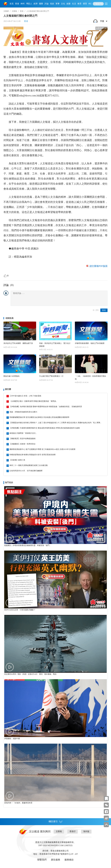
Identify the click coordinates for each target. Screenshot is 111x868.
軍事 (58, 4)
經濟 (36, 4)
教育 (79, 4)
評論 (47, 4)
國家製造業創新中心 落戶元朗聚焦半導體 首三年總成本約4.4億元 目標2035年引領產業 (42, 449)
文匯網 (6, 11)
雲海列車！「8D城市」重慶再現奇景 (18, 803)
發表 (104, 310)
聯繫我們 (42, 860)
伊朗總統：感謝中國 (12, 739)
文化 (63, 4)
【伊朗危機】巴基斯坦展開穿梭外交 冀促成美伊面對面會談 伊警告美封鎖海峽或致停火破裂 (45, 428)
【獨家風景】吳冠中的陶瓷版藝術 (23, 439)
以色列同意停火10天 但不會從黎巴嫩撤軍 (26, 471)
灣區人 (29, 4)
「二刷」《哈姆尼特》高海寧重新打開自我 (90, 378)
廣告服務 (55, 860)
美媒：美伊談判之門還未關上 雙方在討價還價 (55, 345)
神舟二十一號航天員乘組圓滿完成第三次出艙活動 (29, 465)
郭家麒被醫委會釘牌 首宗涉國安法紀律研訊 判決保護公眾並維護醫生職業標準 (39, 417)
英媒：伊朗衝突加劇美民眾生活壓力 (23, 412)
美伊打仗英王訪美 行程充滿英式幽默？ (20, 610)
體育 (85, 4)
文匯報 (14, 11)
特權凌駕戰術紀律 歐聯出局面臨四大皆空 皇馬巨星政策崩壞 (33, 455)
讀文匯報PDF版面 (98, 266)
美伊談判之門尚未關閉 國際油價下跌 (18, 343)
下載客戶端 (98, 4)
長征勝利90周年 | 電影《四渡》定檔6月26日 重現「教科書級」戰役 (30, 674)
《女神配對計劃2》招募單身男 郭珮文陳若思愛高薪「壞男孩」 (34, 401)
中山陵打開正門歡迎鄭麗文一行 (51, 376)
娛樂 (69, 4)
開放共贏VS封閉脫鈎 (11, 376)
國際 (41, 4)
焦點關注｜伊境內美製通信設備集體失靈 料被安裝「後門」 (28, 545)
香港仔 (73, 831)
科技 (90, 4)
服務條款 (69, 860)
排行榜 (8, 389)
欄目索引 (55, 822)
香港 (17, 4)
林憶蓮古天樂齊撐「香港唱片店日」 (23, 433)
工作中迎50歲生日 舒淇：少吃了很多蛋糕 (25, 396)
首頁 (12, 4)
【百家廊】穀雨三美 (17, 460)
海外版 (86, 831)
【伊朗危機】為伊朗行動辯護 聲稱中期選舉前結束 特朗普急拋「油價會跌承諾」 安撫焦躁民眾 (46, 407)
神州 (23, 4)
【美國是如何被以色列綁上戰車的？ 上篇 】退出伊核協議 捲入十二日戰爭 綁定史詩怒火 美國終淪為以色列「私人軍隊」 (56, 423)
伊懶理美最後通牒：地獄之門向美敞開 (90, 343)
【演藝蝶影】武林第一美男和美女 (23, 444)
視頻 (52, 4)
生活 (74, 4)
